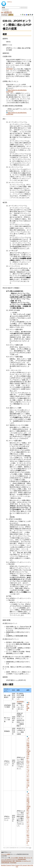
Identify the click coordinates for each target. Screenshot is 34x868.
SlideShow (18, 861)
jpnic (30, 848)
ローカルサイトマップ (11, 859)
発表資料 (28, 704)
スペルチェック (26, 861)
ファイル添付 (14, 858)
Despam (21, 858)
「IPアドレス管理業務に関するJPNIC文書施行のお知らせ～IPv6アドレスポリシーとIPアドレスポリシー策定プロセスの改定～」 (29, 819)
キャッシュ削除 (6, 854)
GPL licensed (23, 865)
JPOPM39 (20, 702)
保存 (14, 861)
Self (2, 12)
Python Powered (15, 865)
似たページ (27, 858)
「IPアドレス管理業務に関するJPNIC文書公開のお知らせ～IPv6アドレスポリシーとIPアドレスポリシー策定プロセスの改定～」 (29, 764)
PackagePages (22, 859)
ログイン (10, 2)
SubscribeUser (5, 863)
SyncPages (13, 863)
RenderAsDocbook (7, 861)
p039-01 (8, 12)
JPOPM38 (9, 69)
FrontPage (4, 15)
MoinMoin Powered (6, 865)
